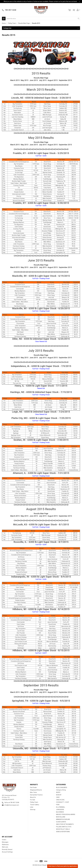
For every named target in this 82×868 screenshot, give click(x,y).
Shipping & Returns (36, 790)
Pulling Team (34, 802)
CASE (58, 797)
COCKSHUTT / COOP (63, 802)
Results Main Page (41, 78)
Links (32, 807)
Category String (61, 790)
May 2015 (25, 80)
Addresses (5, 845)
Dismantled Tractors (36, 795)
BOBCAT (59, 795)
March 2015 (15, 80)
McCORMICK (60, 812)
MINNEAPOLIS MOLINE (63, 819)
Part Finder (33, 787)
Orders (4, 840)
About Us (33, 797)
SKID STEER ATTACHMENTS (65, 824)
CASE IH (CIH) (60, 800)
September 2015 (65, 80)
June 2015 (34, 80)
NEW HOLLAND (61, 817)
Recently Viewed (7, 849)
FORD (58, 805)
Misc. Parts (33, 792)
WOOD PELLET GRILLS (63, 829)
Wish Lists (5, 847)
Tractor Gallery (35, 805)
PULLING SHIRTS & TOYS (64, 827)
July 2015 (43, 80)
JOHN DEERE (60, 810)
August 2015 (53, 80)
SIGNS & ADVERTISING (63, 832)
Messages (5, 842)
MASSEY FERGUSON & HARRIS (66, 814)
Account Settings (7, 852)
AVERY (58, 792)
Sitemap (33, 810)
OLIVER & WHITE (61, 822)
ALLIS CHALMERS (62, 787)
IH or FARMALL (61, 807)
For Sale (33, 800)
